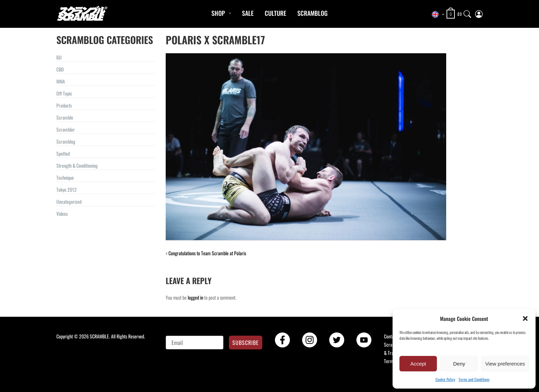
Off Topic (64, 93)
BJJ (59, 57)
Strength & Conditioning (77, 165)
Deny (459, 364)
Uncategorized (69, 201)
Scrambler (66, 129)
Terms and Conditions (474, 379)
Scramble (65, 117)
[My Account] (479, 13)
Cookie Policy (445, 379)
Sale (248, 13)
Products (64, 105)
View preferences (505, 364)
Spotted (63, 153)
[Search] (467, 13)
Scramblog (312, 13)
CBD (60, 69)
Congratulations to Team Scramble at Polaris (207, 253)
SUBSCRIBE (246, 343)
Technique (65, 177)
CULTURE (276, 13)
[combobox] (436, 14)
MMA (61, 81)
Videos (62, 214)
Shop (218, 13)
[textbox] (436, 14)
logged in (195, 297)
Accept (418, 364)
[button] (525, 318)
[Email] (195, 343)
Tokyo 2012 (67, 189)
